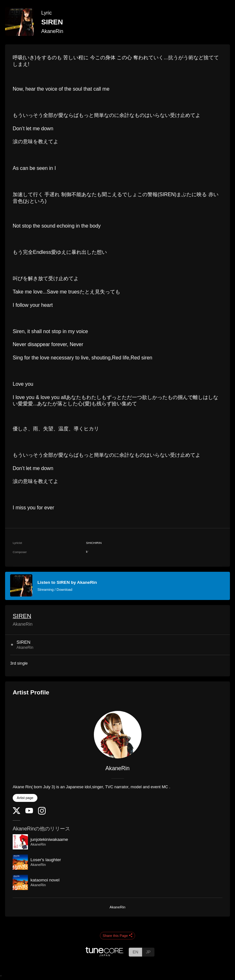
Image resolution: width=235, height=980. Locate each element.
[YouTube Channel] (29, 812)
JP (148, 952)
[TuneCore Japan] (105, 954)
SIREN (22, 616)
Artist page (25, 798)
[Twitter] (16, 812)
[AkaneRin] (117, 735)
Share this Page (118, 936)
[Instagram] (42, 813)
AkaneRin (52, 31)
